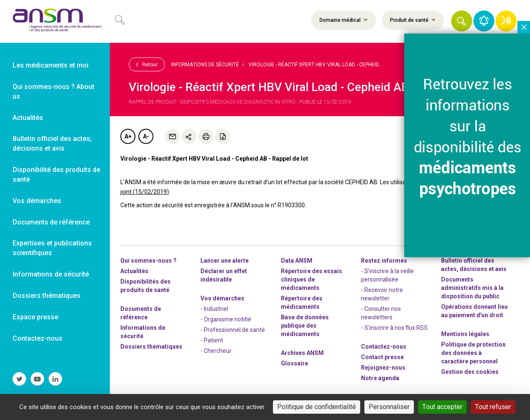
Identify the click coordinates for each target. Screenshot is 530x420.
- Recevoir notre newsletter (382, 294)
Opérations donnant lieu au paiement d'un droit (474, 311)
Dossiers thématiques (151, 347)
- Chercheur (216, 351)
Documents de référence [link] (51, 222)
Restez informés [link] (384, 261)
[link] (55, 21)
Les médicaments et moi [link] (51, 65)
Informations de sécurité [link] (51, 274)
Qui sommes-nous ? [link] (148, 261)
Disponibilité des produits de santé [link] (56, 175)
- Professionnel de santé (233, 330)
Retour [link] (147, 64)
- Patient (212, 340)
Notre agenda (380, 378)
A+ (128, 136)
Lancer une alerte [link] (225, 261)
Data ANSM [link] (297, 261)
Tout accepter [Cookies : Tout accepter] (442, 407)
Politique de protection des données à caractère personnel (473, 353)
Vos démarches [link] (37, 201)
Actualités (134, 271)
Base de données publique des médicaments (305, 326)
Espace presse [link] (35, 317)
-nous (383, 368)
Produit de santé (413, 20)
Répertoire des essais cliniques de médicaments (312, 279)
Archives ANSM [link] (302, 353)
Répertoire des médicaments (302, 303)
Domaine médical (344, 20)
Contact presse (382, 357)
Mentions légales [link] (465, 334)
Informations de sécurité (205, 65)
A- (146, 136)
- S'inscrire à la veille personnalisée (387, 275)
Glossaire (295, 363)
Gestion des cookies (470, 372)
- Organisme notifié (226, 319)
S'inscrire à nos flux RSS (396, 328)
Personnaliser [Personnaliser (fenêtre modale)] (389, 407)
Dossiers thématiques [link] (47, 296)
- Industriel (214, 309)
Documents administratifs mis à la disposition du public (472, 288)
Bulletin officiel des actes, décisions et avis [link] (52, 143)
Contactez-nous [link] (38, 338)
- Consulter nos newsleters (381, 313)
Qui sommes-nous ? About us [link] (53, 91)
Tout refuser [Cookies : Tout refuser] (493, 407)
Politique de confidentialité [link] (317, 407)
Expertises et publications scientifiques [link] (52, 248)
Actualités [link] (28, 118)
